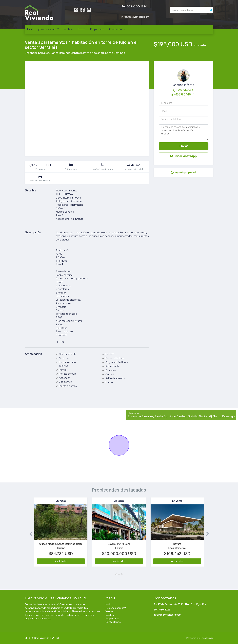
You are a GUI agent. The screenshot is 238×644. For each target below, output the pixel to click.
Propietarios (97, 29)
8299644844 (185, 90)
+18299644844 (184, 94)
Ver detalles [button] (61, 561)
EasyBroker (207, 638)
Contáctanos (117, 29)
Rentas (81, 29)
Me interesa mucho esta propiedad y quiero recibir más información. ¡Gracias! (183, 132)
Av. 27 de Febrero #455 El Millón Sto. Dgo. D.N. (180, 604)
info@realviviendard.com (168, 615)
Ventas (68, 29)
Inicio (30, 29)
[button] (30, 534)
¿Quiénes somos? (48, 29)
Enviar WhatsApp (183, 156)
